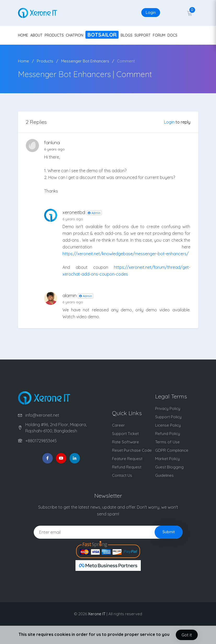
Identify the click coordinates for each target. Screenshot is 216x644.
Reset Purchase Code (132, 450)
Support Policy (168, 417)
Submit (169, 532)
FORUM (159, 35)
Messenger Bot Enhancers (85, 61)
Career (118, 425)
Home (24, 61)
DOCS (172, 35)
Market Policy (167, 459)
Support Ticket (125, 434)
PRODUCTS (54, 35)
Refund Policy (168, 434)
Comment (126, 61)
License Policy (168, 425)
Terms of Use (167, 442)
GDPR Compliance (172, 450)
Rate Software (125, 442)
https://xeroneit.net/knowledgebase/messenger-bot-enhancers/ (125, 254)
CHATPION (75, 35)
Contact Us (122, 475)
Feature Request (127, 459)
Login (151, 12)
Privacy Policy (168, 408)
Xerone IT (97, 614)
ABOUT (36, 35)
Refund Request (127, 467)
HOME (23, 35)
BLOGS (127, 35)
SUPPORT (143, 35)
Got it (187, 635)
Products (45, 61)
